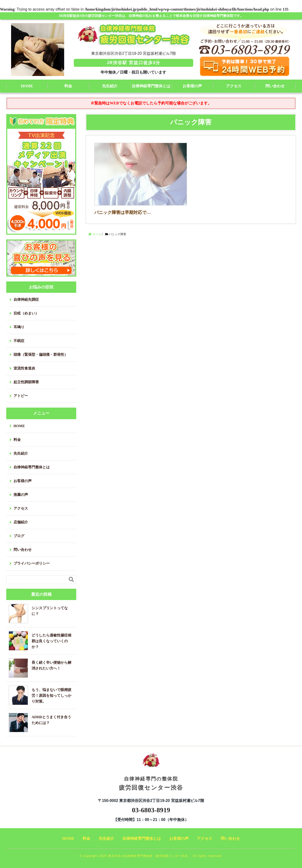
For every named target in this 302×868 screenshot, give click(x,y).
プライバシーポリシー (32, 563)
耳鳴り (19, 327)
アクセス (234, 86)
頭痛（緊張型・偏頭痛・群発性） (41, 355)
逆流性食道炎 (24, 368)
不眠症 (19, 341)
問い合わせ (275, 86)
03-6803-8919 (151, 810)
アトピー (21, 396)
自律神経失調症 (26, 300)
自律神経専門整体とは (151, 86)
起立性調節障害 (26, 382)
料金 (68, 86)
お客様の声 (192, 86)
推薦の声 (21, 495)
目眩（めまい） (26, 313)
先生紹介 (110, 86)
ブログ (19, 536)
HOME (27, 86)
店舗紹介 (21, 522)
